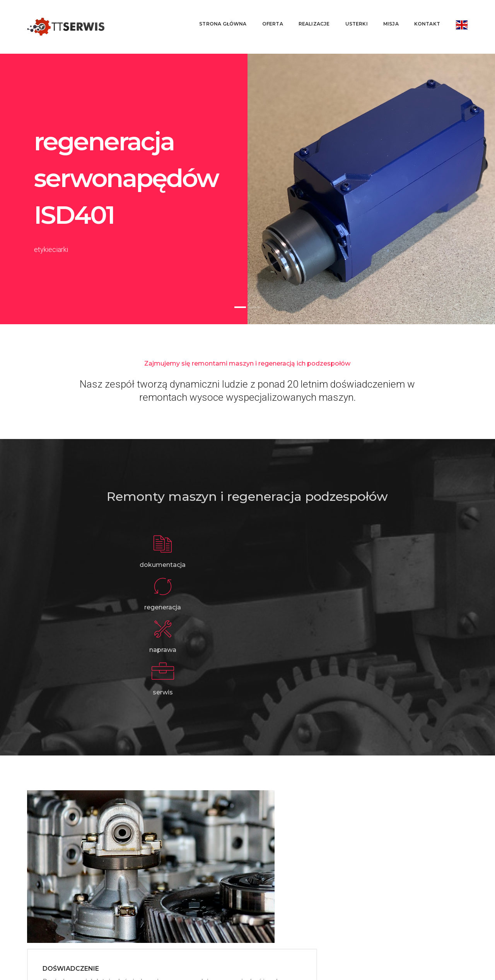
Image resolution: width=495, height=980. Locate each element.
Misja (385, 14)
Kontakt (421, 14)
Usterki (351, 14)
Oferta (267, 14)
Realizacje (308, 14)
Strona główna (217, 14)
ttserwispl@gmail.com (97, 928)
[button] (240, 287)
